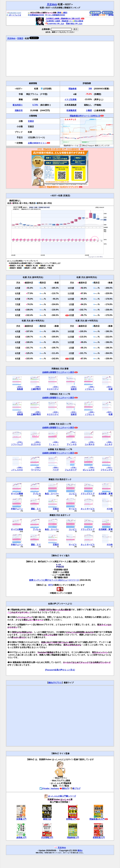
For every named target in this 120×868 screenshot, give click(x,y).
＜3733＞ (20, 442)
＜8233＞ (20, 387)
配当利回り (18, 105)
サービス (73, 509)
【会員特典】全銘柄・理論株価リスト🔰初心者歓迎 (64, 21)
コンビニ (73, 494)
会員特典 (94, 15)
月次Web (52, 4)
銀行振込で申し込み (74, 24)
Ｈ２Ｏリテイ (53, 389)
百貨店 (20, 38)
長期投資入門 (99, 838)
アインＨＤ (72, 444)
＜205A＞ (38, 442)
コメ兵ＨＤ (90, 444)
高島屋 (20, 389)
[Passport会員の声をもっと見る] (60, 670)
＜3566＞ (109, 442)
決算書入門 (21, 819)
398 (90, 89)
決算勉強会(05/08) (36, 15)
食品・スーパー (52, 494)
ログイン (107, 13)
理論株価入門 (73, 838)
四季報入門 (71, 819)
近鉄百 (74, 389)
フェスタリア (71, 470)
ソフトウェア (17, 444)
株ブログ (75, 788)
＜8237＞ (109, 387)
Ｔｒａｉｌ (54, 444)
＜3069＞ (20, 468)
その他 (110, 509)
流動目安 (19, 110)
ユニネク (109, 444)
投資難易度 (71, 110)
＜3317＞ (109, 468)
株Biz (80, 850)
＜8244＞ (74, 387)
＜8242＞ (56, 387)
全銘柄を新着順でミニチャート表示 (58, 372)
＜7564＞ (38, 468)
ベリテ (56, 470)
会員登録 (95, 13)
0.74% (35, 105)
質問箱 (110, 15)
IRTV (51, 585)
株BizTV (64, 788)
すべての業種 (17, 494)
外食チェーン (17, 509)
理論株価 (72, 89)
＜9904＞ (56, 468)
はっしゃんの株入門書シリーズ (60, 796)
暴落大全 (47, 819)
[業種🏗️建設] (62, 13)
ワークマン (36, 470)
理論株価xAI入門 (97, 819)
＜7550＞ (91, 468)
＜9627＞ (74, 442)
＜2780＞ (91, 442)
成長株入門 (21, 838)
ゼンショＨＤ (89, 470)
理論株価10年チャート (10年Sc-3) (85, 116)
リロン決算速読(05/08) (55, 15)
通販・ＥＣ (36, 509)
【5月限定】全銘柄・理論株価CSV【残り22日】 (63, 19)
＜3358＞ (56, 442)
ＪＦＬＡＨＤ (17, 470)
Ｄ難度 (89, 110)
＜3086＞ (91, 387)
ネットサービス (88, 509)
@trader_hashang (49, 788)
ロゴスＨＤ (36, 444)
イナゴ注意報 (70, 99)
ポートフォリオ (14, 15)
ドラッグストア (88, 494)
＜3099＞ (38, 387)
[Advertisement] (60, 59)
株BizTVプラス (55, 683)
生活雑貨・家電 (106, 494)
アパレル (37, 494)
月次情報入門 (47, 838)
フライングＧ (107, 470)
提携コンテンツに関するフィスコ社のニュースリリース (54, 580)
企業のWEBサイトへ (37, 143)
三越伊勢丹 (36, 389)
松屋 (111, 389)
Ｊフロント (90, 389)
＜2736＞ (74, 468)
